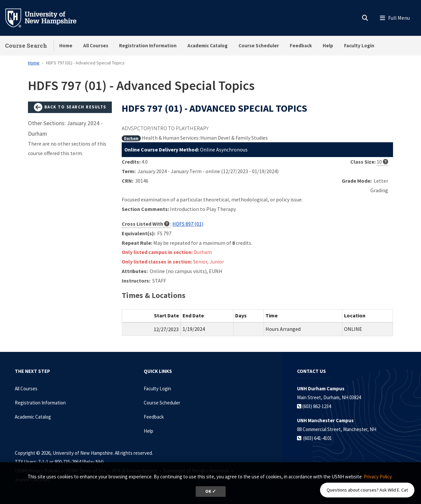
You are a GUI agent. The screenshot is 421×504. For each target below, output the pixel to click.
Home (66, 46)
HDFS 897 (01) (188, 224)
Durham (131, 138)
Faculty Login (359, 46)
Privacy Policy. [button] (378, 477)
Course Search (26, 46)
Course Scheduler (259, 46)
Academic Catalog (208, 46)
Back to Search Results (70, 107)
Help (328, 46)
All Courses (96, 46)
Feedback (301, 46)
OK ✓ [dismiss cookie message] (211, 491)
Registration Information (148, 46)
